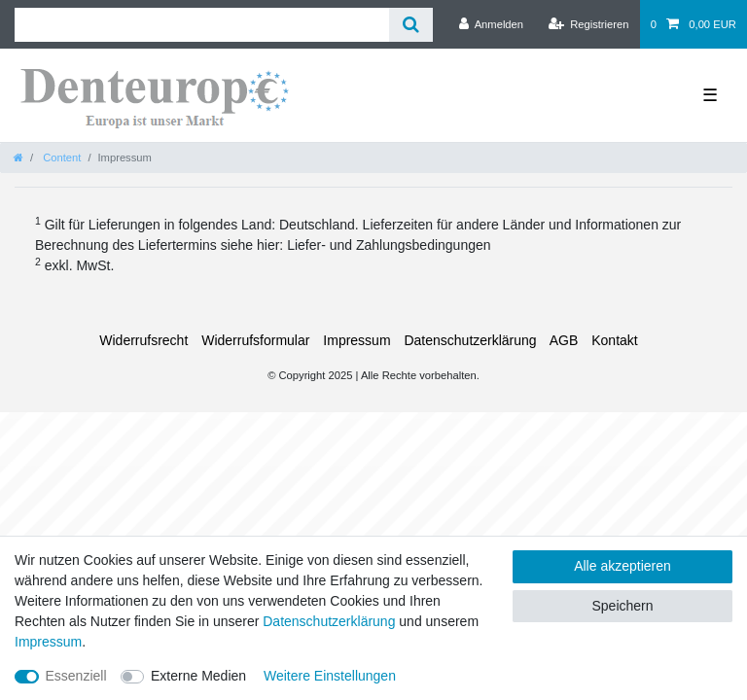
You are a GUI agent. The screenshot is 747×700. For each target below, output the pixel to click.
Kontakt (614, 340)
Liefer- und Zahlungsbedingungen (389, 245)
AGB (564, 340)
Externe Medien (198, 676)
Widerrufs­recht (143, 340)
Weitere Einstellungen (330, 676)
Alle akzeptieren (622, 566)
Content (60, 157)
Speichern (622, 606)
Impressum (356, 340)
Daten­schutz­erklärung (470, 340)
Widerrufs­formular (255, 340)
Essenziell (76, 676)
